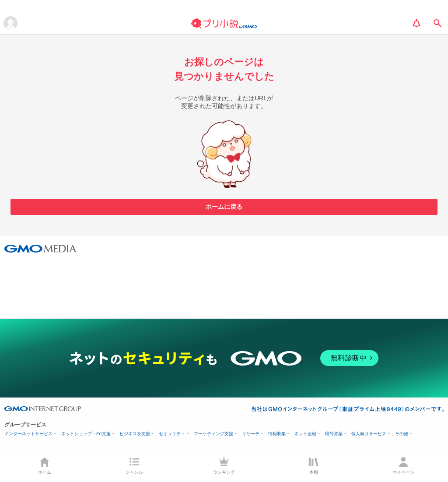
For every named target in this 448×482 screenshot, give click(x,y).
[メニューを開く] (10, 23)
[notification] (416, 23)
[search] (437, 23)
